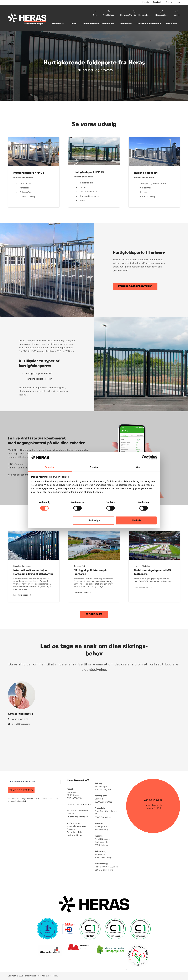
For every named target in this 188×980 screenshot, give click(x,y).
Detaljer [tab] (94, 467)
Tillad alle (136, 520)
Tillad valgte (94, 520)
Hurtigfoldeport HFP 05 (39, 374)
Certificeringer (74, 823)
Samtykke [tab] (50, 467)
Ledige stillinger (74, 835)
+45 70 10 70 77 (20, 719)
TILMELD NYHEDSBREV (21, 790)
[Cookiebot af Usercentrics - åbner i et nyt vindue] (144, 457)
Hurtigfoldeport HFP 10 (39, 379)
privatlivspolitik (20, 801)
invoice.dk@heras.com (77, 817)
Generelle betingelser (77, 826)
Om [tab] (138, 467)
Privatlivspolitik (74, 832)
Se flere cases (94, 614)
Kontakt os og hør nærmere (135, 286)
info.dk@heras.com (21, 724)
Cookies (71, 829)
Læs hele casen (21, 595)
